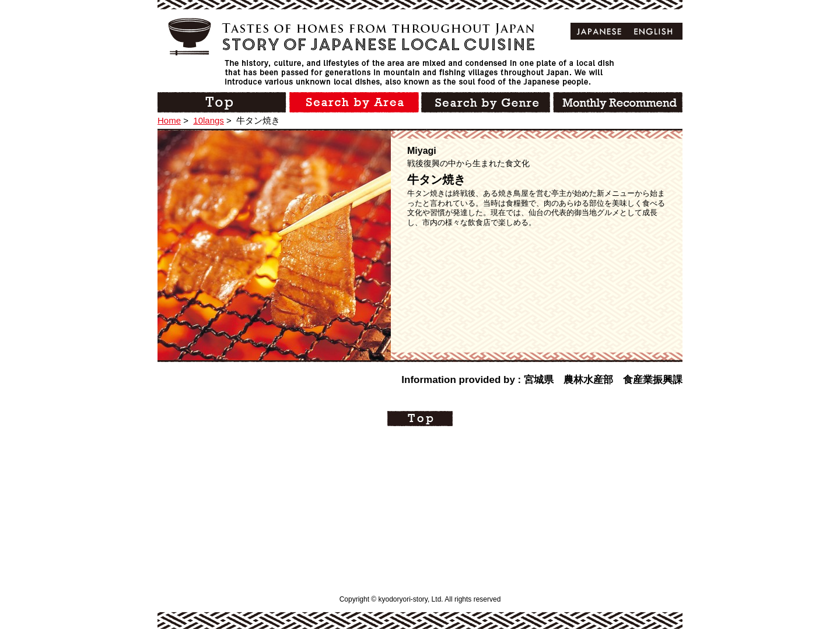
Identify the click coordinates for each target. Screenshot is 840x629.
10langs (209, 120)
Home (169, 120)
